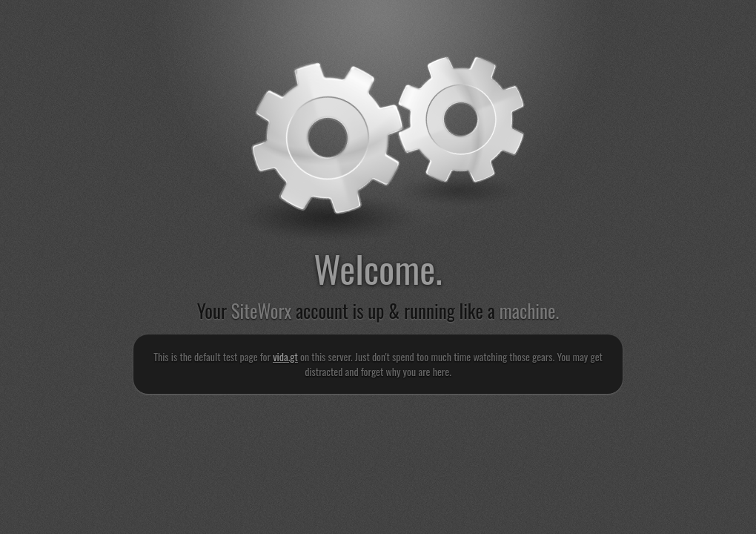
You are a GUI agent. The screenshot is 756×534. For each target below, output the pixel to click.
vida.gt (285, 356)
